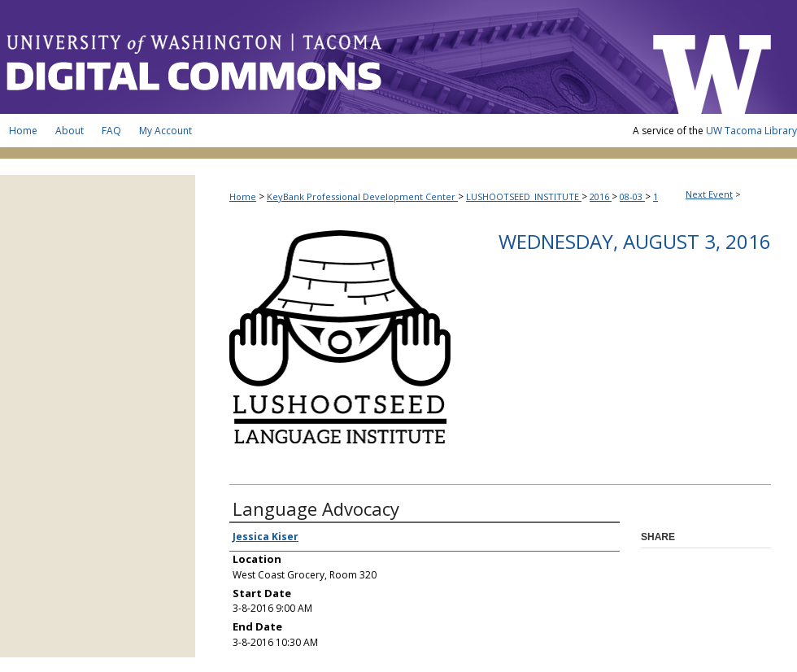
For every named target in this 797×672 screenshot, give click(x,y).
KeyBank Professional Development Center (362, 196)
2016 (601, 196)
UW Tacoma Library (751, 131)
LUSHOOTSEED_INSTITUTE (524, 196)
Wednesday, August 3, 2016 (635, 241)
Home (243, 196)
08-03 (632, 196)
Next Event (709, 194)
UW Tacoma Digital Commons (317, 57)
